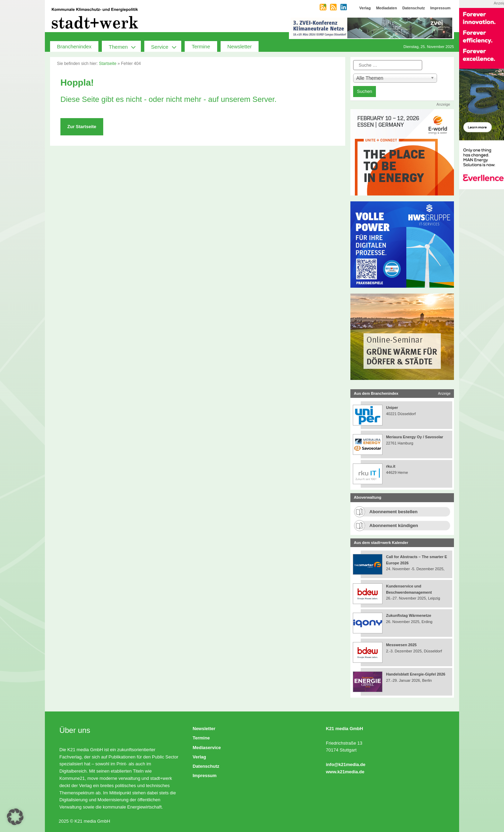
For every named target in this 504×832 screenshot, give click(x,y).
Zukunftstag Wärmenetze (409, 615)
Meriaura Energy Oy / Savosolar (415, 437)
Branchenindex (74, 46)
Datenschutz (206, 766)
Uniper (392, 408)
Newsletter (240, 46)
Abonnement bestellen (393, 512)
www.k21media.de (345, 772)
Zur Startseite (82, 127)
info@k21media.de (346, 764)
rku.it (391, 466)
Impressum (205, 776)
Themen (125, 46)
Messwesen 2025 (401, 645)
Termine (201, 46)
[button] (15, 817)
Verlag (199, 757)
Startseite (108, 64)
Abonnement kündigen (394, 525)
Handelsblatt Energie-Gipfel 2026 (416, 674)
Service (166, 46)
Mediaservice (207, 748)
